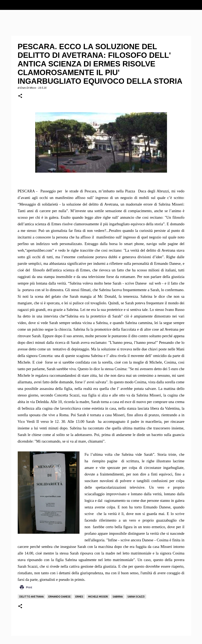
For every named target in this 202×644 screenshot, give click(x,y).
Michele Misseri (98, 597)
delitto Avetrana (32, 597)
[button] (20, 96)
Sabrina (118, 597)
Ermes (79, 597)
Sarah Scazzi (136, 597)
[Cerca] (196, 5)
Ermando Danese (60, 597)
